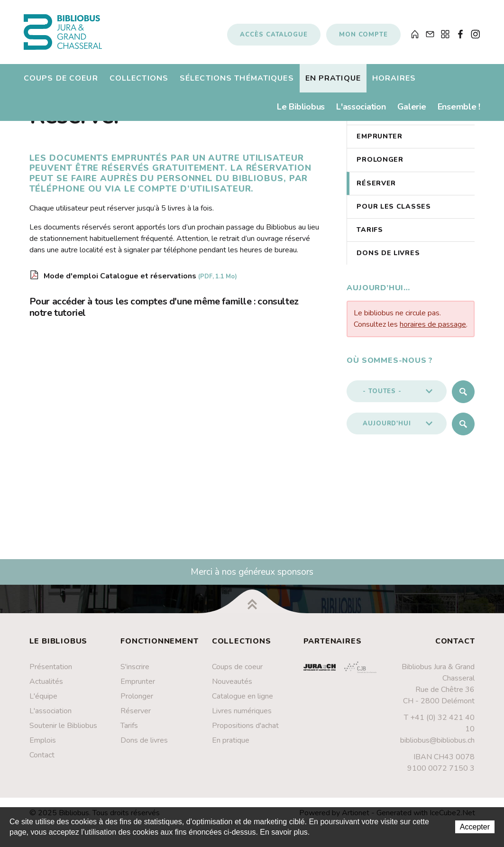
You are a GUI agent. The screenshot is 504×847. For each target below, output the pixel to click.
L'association (361, 107)
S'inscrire (135, 667)
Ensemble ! (459, 107)
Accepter (475, 827)
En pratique (333, 78)
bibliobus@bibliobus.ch (437, 740)
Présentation (51, 667)
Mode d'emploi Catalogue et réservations (140, 276)
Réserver (376, 183)
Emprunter (379, 136)
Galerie (412, 107)
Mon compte (363, 35)
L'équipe (43, 696)
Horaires (394, 78)
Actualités (46, 681)
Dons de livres (388, 253)
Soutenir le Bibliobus (63, 726)
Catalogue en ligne (243, 696)
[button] (397, 391)
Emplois (43, 740)
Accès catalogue (274, 35)
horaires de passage (433, 324)
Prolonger (380, 160)
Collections (139, 78)
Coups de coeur (61, 78)
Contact (42, 755)
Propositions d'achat (245, 726)
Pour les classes (394, 207)
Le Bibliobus (301, 107)
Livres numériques (242, 711)
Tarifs (370, 230)
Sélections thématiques (237, 78)
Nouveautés (232, 681)
